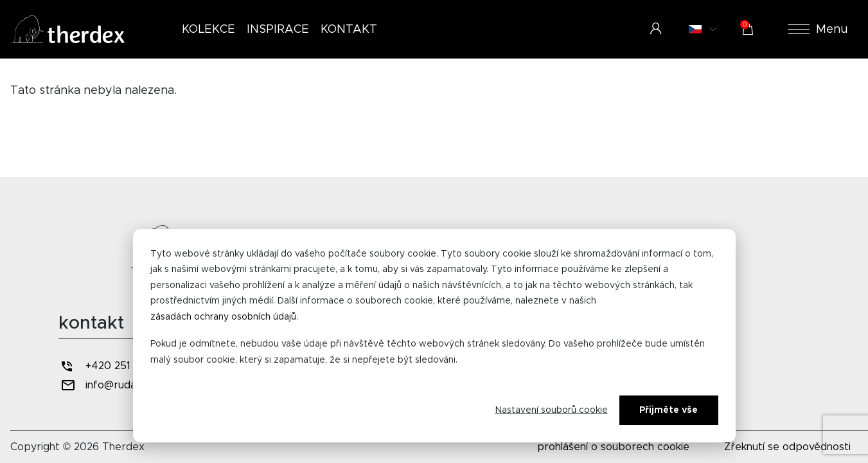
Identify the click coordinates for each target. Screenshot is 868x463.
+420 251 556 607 (118, 366)
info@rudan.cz (107, 386)
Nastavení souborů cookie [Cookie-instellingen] (552, 410)
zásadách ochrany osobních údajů (223, 317)
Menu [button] (818, 30)
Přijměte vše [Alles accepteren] (669, 410)
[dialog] (434, 336)
